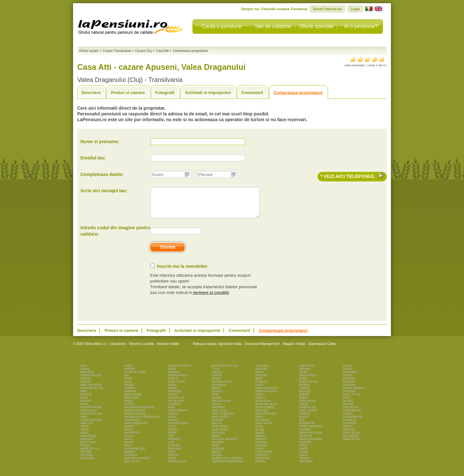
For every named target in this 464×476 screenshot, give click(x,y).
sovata (85, 374)
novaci (216, 410)
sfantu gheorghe (311, 445)
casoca (217, 397)
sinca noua (263, 406)
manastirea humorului (139, 413)
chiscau (173, 461)
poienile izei (176, 403)
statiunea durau (266, 397)
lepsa (172, 390)
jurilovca (261, 445)
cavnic (260, 454)
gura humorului (91, 413)
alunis (347, 432)
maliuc (304, 403)
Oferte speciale (317, 26)
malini (303, 454)
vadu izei (87, 429)
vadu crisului (308, 416)
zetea (259, 422)
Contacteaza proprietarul (298, 93)
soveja (304, 457)
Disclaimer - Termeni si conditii (133, 350)
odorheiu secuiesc (137, 464)
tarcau (216, 441)
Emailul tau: (93, 158)
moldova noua (222, 387)
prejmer (304, 400)
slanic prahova (91, 425)
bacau (303, 378)
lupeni (303, 461)
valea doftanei (178, 416)
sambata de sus (92, 394)
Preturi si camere (128, 93)
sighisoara (88, 416)
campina (349, 435)
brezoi (347, 371)
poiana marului (135, 416)
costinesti (262, 461)
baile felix (87, 378)
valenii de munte (311, 438)
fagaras (261, 441)
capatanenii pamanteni (228, 467)
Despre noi (250, 9)
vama (84, 410)
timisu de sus (308, 387)
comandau (263, 464)
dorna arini (132, 403)
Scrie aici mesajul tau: (104, 191)
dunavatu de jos (267, 410)
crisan (85, 432)
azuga (260, 435)
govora (260, 467)
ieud (171, 448)
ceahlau (305, 419)
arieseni (86, 387)
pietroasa (218, 454)
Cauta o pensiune (222, 26)
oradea (217, 403)
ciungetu (261, 387)
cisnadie (305, 435)
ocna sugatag (265, 413)
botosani (174, 445)
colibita (173, 419)
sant (171, 441)
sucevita (174, 451)
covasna (130, 397)
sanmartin (306, 467)
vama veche (264, 429)
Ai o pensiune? (361, 26)
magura (217, 378)
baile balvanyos (266, 394)
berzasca (306, 441)
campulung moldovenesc (142, 422)
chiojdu (217, 461)
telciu (346, 403)
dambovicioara (178, 429)
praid (84, 403)
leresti (172, 438)
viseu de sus (352, 400)
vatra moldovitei (223, 419)
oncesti (348, 406)
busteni (129, 432)
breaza (85, 451)
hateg (172, 374)
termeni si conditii (210, 298)
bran (84, 371)
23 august (262, 425)
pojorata (261, 374)
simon (260, 378)
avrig (128, 387)
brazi (171, 413)
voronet (129, 394)
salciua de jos (221, 406)
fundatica (349, 425)
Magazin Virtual (294, 350)
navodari (261, 451)
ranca (84, 435)
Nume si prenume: (100, 142)
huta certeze (264, 457)
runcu (172, 432)
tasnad (129, 448)
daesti (260, 438)
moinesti (217, 425)
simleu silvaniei (353, 394)
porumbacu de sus (225, 371)
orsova (129, 441)
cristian (348, 419)
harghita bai (307, 413)
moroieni (86, 461)
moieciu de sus (91, 419)
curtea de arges (135, 378)
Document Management (262, 350)
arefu (215, 451)
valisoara (349, 390)
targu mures (176, 387)
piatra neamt (177, 467)
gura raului (88, 448)
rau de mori (176, 406)
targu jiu (305, 397)
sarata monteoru (180, 371)
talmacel (349, 387)
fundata (86, 457)
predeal (86, 406)
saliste (172, 394)
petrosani (87, 445)
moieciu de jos (91, 381)
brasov (216, 457)
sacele (347, 381)
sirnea (303, 451)
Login (355, 9)
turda (259, 432)
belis (84, 397)
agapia (129, 390)
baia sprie (175, 454)
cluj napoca (132, 425)
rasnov (85, 384)
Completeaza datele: (102, 174)
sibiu (84, 422)
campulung (88, 441)
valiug (303, 410)
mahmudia (132, 438)
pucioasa (349, 384)
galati (259, 384)
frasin (128, 451)
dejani (216, 394)
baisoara (261, 381)
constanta (350, 378)
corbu (259, 390)
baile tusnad (133, 400)
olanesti (348, 410)
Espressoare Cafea (322, 350)
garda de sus (90, 454)
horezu (173, 425)
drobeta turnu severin (227, 464)
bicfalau (304, 390)
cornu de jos (351, 438)
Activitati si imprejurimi (208, 93)
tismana (261, 448)
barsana (305, 374)
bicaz (215, 400)
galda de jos (351, 445)
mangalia (349, 397)
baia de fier (132, 467)
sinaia (172, 464)
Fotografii (165, 93)
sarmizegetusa (135, 454)
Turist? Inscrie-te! (327, 9)
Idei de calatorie (273, 26)
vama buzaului (266, 419)
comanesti (219, 390)
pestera (129, 457)
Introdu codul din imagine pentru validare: (115, 237)
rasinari (217, 381)
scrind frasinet (353, 422)
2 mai (215, 374)
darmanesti (307, 429)
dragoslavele (352, 416)
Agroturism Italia (230, 350)
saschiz (217, 429)
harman (304, 464)
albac (84, 438)
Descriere (91, 93)
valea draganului (136, 429)
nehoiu (348, 374)
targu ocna (219, 416)
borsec (216, 384)
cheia (128, 384)
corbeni (129, 410)
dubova (173, 384)
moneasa (218, 438)
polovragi (174, 397)
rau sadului (351, 441)
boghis (304, 422)
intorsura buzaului (224, 445)
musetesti (350, 429)
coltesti (260, 403)
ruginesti (305, 448)
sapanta (174, 378)
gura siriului (220, 435)
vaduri (303, 384)
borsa (128, 445)
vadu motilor (220, 422)
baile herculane (91, 390)
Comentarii (252, 93)
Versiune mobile (168, 350)
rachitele (218, 448)
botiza (128, 406)
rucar (172, 457)
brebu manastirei (311, 432)
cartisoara (87, 464)
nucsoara (262, 371)
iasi (127, 381)
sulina (172, 422)
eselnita (130, 374)
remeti (129, 435)
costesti (304, 394)
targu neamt (220, 432)
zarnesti (86, 400)
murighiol (174, 410)
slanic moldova (135, 419)
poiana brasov (178, 381)
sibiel (128, 371)
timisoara (131, 461)
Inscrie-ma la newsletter (182, 272)
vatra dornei (307, 381)
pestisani (262, 416)
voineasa (218, 413)
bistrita (172, 435)
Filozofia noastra (275, 9)
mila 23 (173, 400)
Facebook (299, 9)
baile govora (308, 406)
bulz (302, 425)
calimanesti (307, 371)
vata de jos (350, 413)
